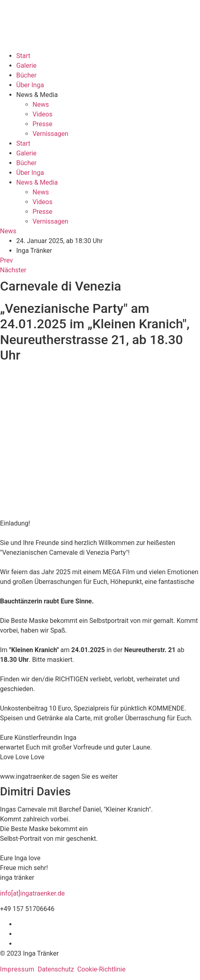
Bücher (26, 75)
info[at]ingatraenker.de (32, 893)
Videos (42, 114)
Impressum (17, 969)
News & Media (37, 95)
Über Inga (30, 85)
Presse (42, 124)
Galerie (26, 66)
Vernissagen (50, 134)
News (41, 104)
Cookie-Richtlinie (101, 969)
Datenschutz (56, 969)
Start (23, 56)
